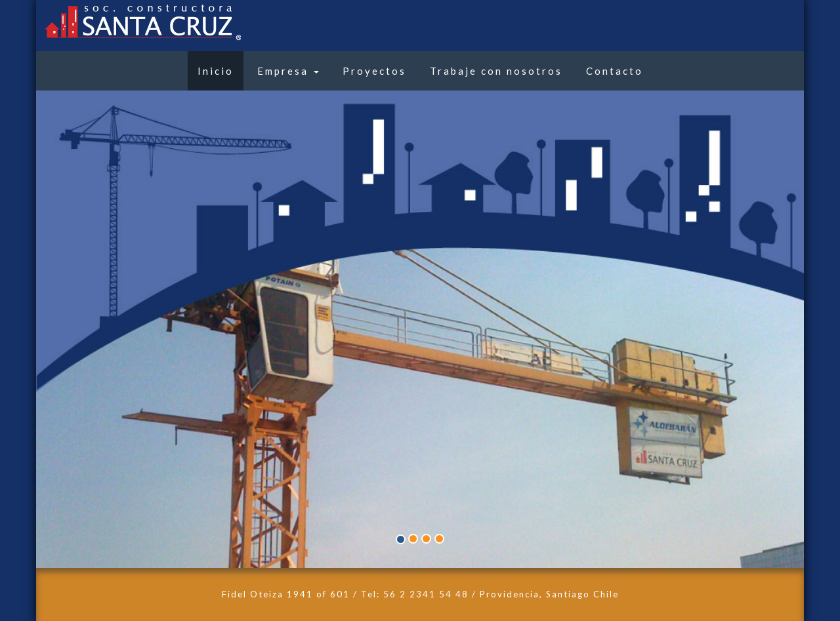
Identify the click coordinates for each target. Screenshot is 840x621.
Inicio (216, 71)
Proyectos (374, 71)
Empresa (288, 71)
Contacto (615, 71)
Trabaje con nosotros (496, 71)
